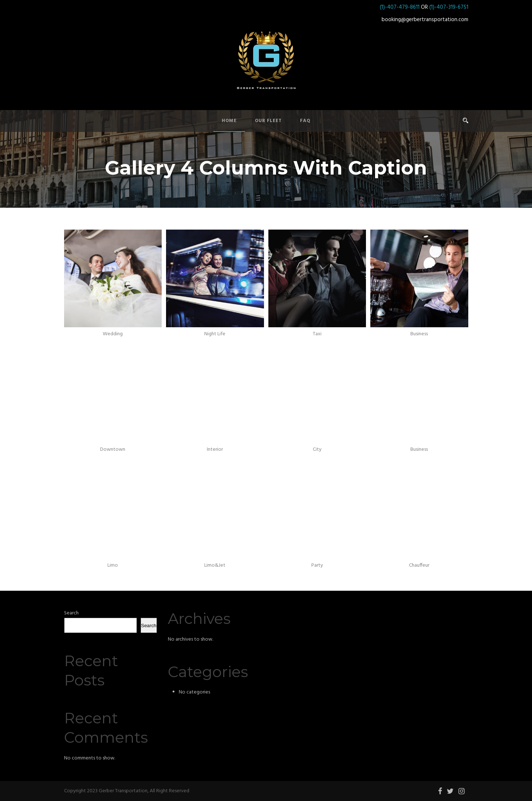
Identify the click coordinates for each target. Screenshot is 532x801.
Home (229, 121)
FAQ (305, 121)
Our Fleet (268, 121)
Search (71, 613)
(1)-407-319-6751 (449, 7)
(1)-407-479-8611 (400, 7)
